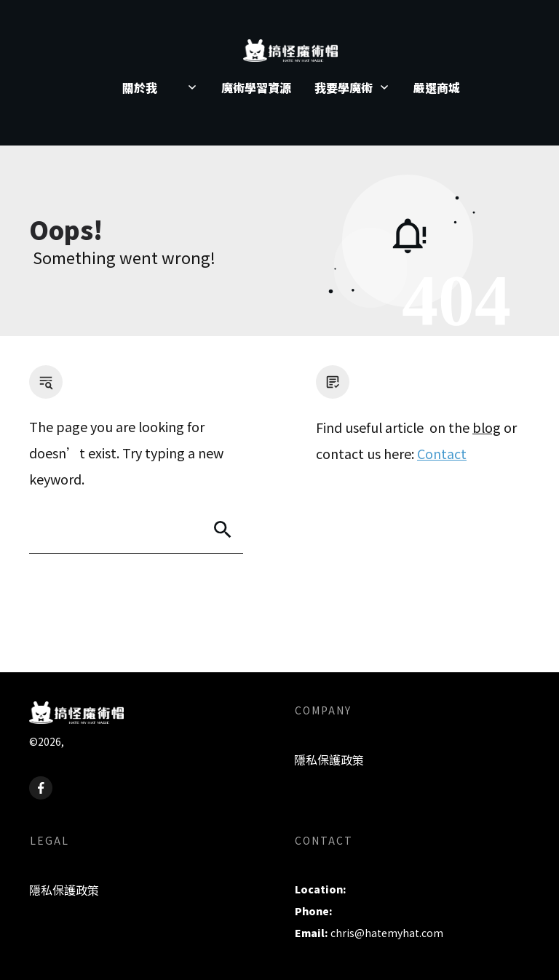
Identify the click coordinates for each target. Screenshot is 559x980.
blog (487, 427)
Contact (442, 453)
